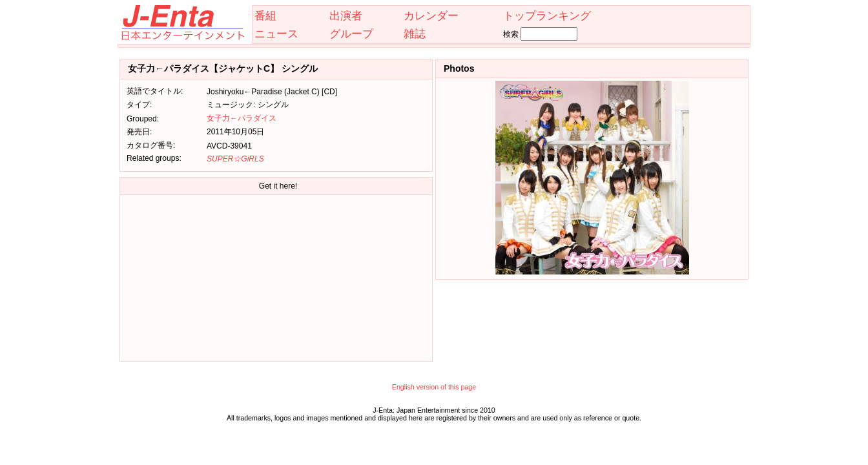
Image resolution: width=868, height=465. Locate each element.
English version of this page (434, 387)
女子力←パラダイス (242, 118)
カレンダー (431, 15)
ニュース (276, 34)
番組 (265, 15)
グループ (351, 34)
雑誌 (415, 34)
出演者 (346, 15)
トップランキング (547, 15)
